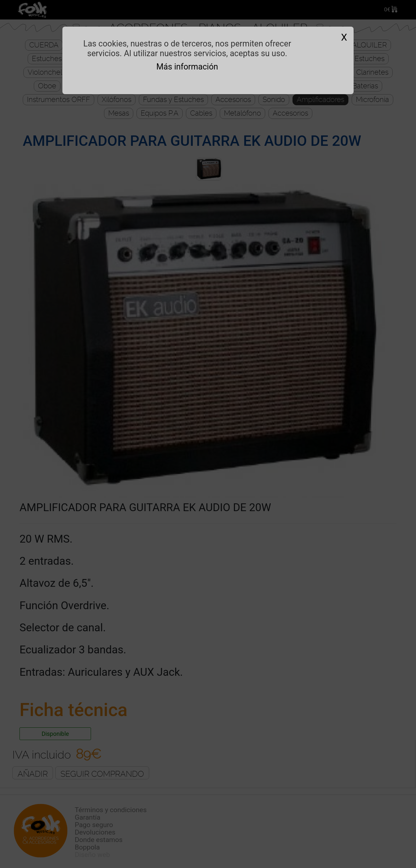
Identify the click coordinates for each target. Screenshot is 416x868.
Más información (187, 67)
